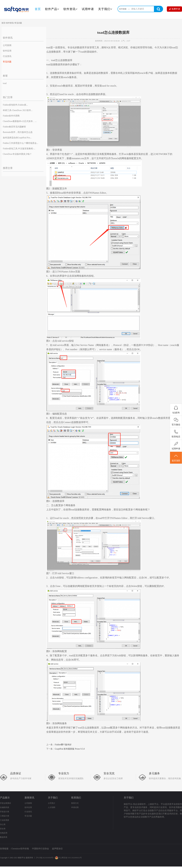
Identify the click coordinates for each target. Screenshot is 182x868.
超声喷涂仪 (57, 849)
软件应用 (7, 51)
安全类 (3, 829)
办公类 (3, 824)
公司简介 (52, 803)
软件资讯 (70, 9)
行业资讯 (7, 56)
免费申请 (174, 9)
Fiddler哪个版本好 (63, 745)
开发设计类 (5, 812)
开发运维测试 (5, 803)
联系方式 (75, 803)
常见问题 (18, 23)
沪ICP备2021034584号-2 (45, 858)
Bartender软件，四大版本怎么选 (18, 132)
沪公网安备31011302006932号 (68, 858)
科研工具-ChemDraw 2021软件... (18, 110)
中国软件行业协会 (40, 849)
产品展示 (5, 798)
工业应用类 (5, 820)
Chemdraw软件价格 (20, 849)
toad (5, 83)
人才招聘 (52, 807)
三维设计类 (5, 816)
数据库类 (4, 837)
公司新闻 (7, 45)
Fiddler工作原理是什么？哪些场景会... (21, 143)
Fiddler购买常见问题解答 (14, 127)
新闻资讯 (29, 798)
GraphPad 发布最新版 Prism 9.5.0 (70, 749)
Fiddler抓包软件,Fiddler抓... (15, 105)
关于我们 (105, 9)
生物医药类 (5, 807)
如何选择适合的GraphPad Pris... (17, 138)
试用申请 (88, 9)
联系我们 (76, 798)
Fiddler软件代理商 (11, 116)
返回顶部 (176, 458)
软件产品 (52, 9)
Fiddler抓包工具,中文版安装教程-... (19, 149)
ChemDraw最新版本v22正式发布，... (20, 121)
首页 (38, 9)
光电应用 (4, 833)
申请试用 (75, 807)
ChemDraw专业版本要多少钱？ (17, 154)
